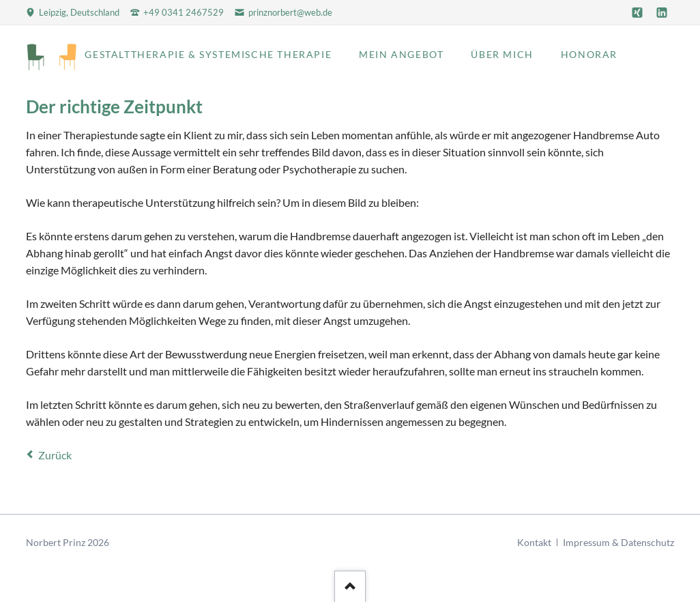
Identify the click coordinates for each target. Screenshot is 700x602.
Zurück (55, 455)
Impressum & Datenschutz (618, 542)
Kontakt (534, 542)
